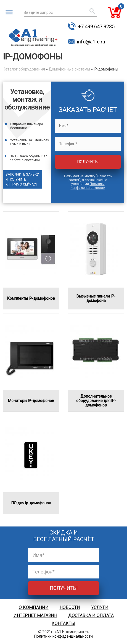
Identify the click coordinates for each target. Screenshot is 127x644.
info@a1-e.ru (91, 42)
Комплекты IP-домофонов (31, 298)
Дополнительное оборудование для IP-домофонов (96, 401)
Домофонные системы (69, 69)
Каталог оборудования (24, 69)
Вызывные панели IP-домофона (96, 298)
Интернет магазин (35, 615)
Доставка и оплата (91, 615)
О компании (34, 607)
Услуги (100, 607)
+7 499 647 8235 (96, 26)
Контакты (64, 623)
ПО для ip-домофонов (31, 503)
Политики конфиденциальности (88, 186)
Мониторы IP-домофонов (31, 401)
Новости (70, 607)
